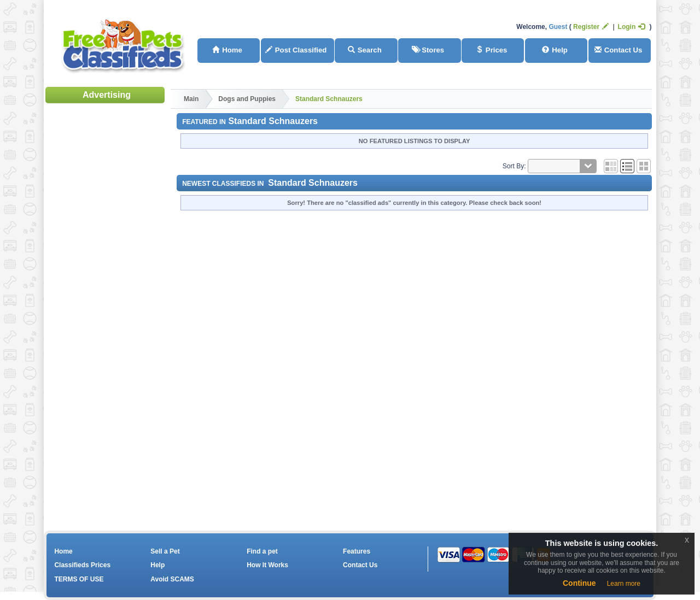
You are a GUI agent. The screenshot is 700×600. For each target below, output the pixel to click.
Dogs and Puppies (247, 99)
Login (632, 27)
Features (357, 551)
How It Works (267, 565)
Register (591, 27)
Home (227, 50)
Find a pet (262, 551)
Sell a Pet (165, 551)
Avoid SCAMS (172, 579)
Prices (492, 50)
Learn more (624, 584)
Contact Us (619, 50)
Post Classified (296, 50)
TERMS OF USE (79, 579)
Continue (579, 583)
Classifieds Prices (82, 565)
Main (191, 99)
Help (555, 50)
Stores (428, 50)
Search (365, 50)
